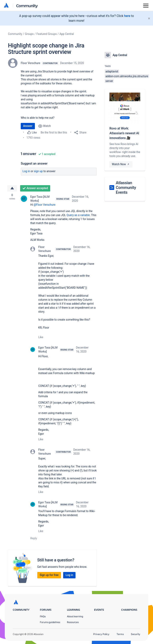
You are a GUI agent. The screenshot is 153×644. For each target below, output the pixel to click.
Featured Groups (47, 34)
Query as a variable (78, 215)
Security (136, 634)
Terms (120, 634)
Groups (29, 34)
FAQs (43, 616)
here (127, 16)
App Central (67, 34)
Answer (28, 126)
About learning (75, 616)
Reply (34, 538)
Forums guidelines (50, 622)
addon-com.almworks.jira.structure (127, 76)
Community (27, 5)
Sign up (38, 171)
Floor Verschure (30, 63)
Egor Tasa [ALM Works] (40, 199)
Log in (26, 171)
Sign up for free (49, 575)
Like (41, 337)
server (109, 81)
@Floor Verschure (45, 205)
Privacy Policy (101, 634)
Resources (73, 622)
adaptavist (112, 71)
